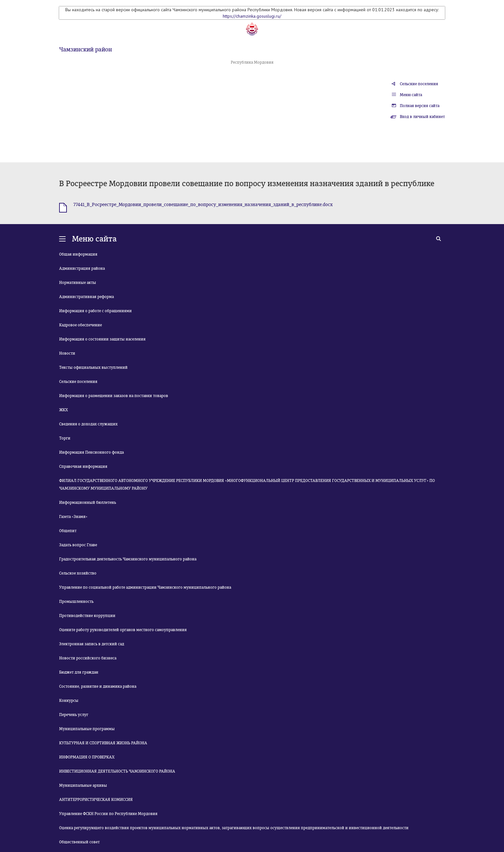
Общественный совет (79, 842)
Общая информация (78, 254)
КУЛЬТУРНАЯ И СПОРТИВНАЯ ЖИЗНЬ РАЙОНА (103, 743)
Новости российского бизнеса (88, 658)
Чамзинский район (85, 50)
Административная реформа (86, 297)
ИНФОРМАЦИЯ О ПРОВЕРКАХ (87, 757)
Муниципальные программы (87, 729)
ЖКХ (63, 410)
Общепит (68, 531)
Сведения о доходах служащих (88, 424)
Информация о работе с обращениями (95, 311)
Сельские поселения (419, 84)
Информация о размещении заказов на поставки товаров (114, 396)
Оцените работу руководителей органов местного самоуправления (123, 630)
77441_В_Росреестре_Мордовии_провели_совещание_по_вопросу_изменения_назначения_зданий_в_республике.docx (203, 205)
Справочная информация (83, 467)
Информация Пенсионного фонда (91, 452)
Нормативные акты (78, 283)
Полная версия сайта (420, 106)
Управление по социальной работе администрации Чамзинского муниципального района (145, 587)
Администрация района (82, 268)
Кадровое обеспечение (81, 325)
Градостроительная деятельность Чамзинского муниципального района (128, 559)
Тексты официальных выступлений (93, 367)
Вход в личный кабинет (422, 117)
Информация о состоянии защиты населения (102, 339)
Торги (65, 438)
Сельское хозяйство (78, 573)
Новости (67, 353)
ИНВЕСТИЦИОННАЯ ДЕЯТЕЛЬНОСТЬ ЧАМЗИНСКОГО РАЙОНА (117, 771)
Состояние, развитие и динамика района (98, 686)
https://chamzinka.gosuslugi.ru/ (252, 16)
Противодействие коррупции (87, 616)
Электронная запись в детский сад (92, 644)
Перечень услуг (74, 715)
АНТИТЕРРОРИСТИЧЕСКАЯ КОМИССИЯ (96, 800)
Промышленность (76, 602)
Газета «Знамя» (73, 517)
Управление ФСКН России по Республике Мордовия (108, 814)
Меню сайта (411, 95)
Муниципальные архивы (83, 785)
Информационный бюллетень (88, 503)
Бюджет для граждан (79, 672)
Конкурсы (69, 701)
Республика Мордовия (252, 62)
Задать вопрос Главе (78, 545)
